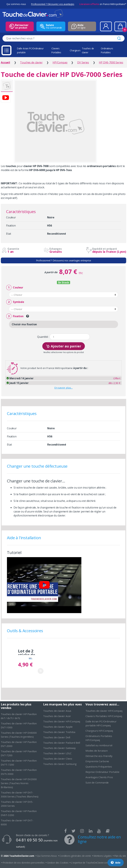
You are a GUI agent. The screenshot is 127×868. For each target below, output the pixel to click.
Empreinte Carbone (97, 761)
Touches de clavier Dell (57, 737)
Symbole (15, 302)
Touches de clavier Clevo (58, 759)
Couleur (15, 288)
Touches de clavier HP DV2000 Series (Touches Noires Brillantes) (19, 783)
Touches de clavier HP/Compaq (62, 721)
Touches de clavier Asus (57, 711)
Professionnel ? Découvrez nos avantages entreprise (64, 260)
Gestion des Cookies (58, 863)
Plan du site (120, 856)
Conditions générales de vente (75, 856)
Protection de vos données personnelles (24, 863)
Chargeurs (75, 50)
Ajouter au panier (64, 346)
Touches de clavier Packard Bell (62, 743)
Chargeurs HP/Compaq (99, 731)
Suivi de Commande (97, 782)
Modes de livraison (97, 751)
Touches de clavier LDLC (57, 753)
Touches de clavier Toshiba (59, 732)
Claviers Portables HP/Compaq (104, 716)
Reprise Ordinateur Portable (102, 772)
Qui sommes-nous (16, 4)
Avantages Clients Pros (99, 777)
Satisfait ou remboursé (99, 745)
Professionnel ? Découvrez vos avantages (53, 4)
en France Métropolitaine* (103, 4)
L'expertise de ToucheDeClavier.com (90, 863)
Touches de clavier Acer (57, 716)
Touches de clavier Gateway (59, 748)
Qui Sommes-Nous (47, 856)
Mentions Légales (103, 856)
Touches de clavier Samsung (60, 764)
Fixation (15, 316)
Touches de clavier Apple (58, 727)
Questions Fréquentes (99, 767)
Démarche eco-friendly (99, 756)
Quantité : (43, 337)
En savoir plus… (64, 388)
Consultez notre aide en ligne (99, 839)
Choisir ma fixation (24, 324)
